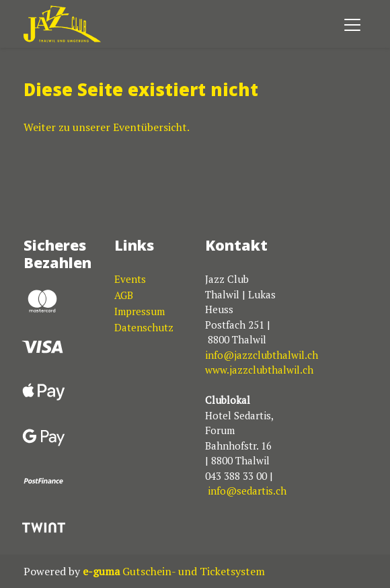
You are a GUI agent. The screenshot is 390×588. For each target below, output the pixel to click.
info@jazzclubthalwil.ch (262, 355)
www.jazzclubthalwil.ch (259, 370)
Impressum (140, 311)
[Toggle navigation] (352, 24)
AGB (124, 295)
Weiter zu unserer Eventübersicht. (107, 127)
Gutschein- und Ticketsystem (174, 571)
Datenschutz (144, 327)
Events (130, 279)
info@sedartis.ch (247, 491)
